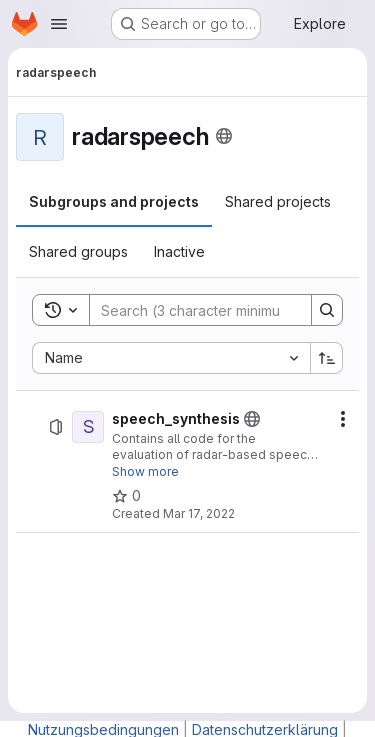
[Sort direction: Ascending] (327, 358)
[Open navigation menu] (59, 24)
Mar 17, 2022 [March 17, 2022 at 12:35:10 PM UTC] (199, 513)
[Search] (221, 310)
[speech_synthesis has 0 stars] (126, 496)
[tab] (114, 202)
